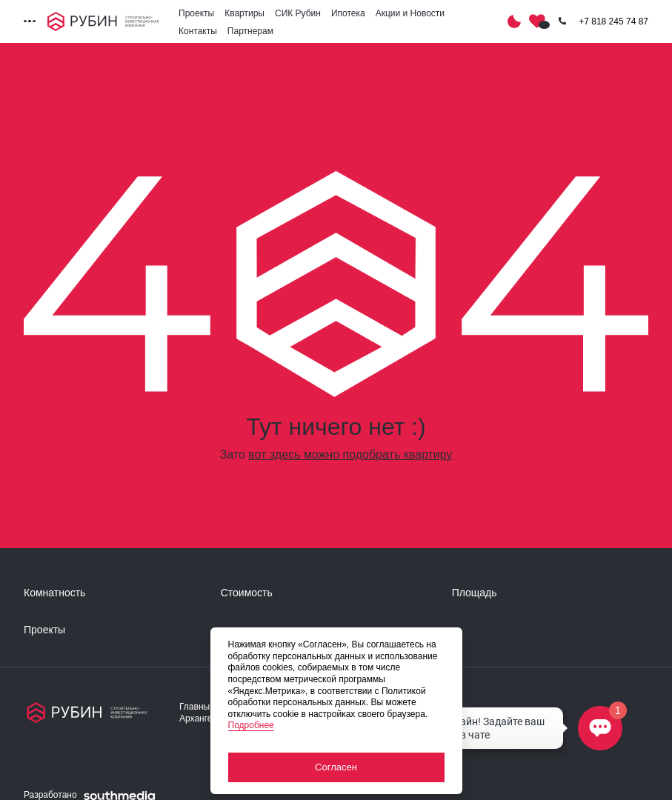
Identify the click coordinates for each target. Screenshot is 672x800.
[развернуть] (115, 593)
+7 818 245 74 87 (613, 21)
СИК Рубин (298, 13)
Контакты (198, 31)
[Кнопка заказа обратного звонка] (562, 21)
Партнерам (250, 31)
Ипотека (348, 13)
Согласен (336, 767)
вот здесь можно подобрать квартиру (350, 454)
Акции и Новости (410, 13)
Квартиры (244, 13)
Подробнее (251, 725)
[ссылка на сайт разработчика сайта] (119, 795)
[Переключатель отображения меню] (30, 21)
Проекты (196, 13)
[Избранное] (537, 21)
